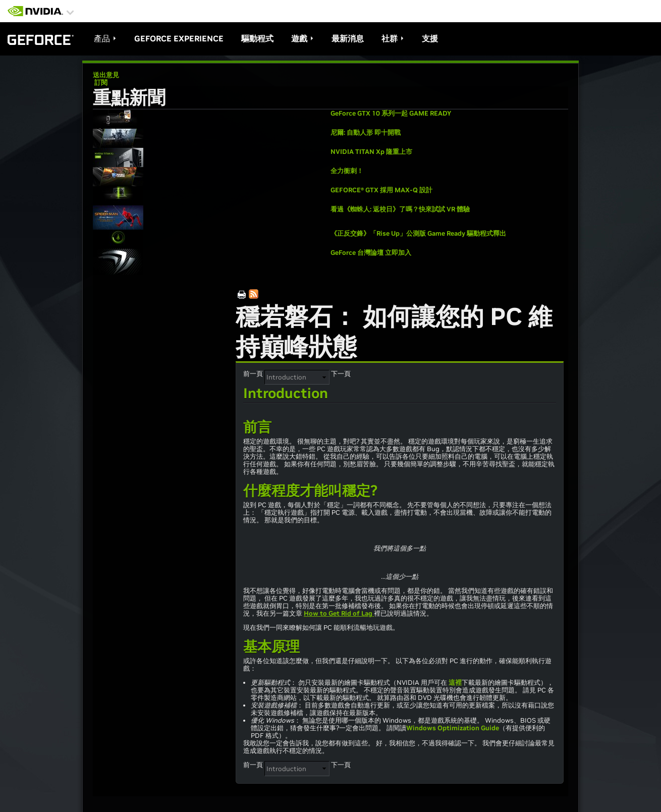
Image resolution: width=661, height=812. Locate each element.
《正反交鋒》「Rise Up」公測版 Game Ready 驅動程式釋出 (418, 233)
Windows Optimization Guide (453, 728)
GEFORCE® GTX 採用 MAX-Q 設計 (381, 190)
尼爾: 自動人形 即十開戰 (366, 132)
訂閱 (100, 83)
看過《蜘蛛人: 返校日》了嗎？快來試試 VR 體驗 (400, 209)
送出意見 (106, 75)
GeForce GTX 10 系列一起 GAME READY (391, 113)
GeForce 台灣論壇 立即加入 (371, 253)
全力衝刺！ (347, 171)
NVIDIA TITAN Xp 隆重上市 (371, 152)
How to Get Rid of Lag (339, 613)
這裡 (455, 683)
